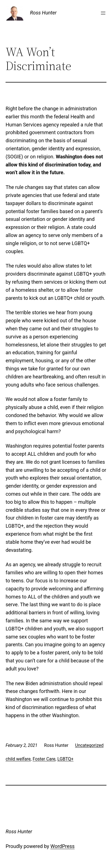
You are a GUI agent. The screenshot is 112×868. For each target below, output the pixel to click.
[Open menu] (103, 13)
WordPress (63, 846)
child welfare (18, 759)
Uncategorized (89, 745)
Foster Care (44, 759)
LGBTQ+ (65, 759)
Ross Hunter (43, 13)
